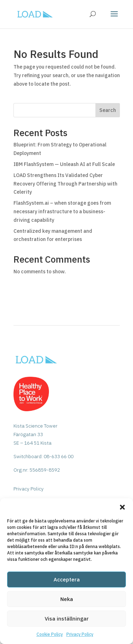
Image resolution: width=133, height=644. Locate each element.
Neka (67, 599)
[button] (122, 507)
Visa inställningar (67, 619)
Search (108, 110)
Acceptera (67, 579)
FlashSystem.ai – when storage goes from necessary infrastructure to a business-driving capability (62, 211)
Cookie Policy (50, 634)
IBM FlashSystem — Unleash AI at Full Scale (64, 164)
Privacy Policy (80, 634)
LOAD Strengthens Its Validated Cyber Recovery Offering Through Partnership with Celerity (65, 184)
